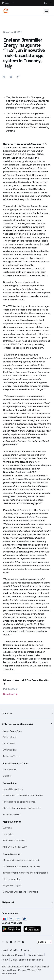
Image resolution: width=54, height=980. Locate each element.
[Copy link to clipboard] (18, 77)
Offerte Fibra (10, 750)
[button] (11, 77)
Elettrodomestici (12, 879)
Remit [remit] (5, 960)
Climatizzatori (10, 769)
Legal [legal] (5, 950)
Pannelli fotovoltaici (13, 789)
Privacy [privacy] (25, 950)
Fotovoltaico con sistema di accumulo (23, 795)
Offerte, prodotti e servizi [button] (17, 724)
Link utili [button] (7, 713)
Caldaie (7, 776)
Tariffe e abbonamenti (15, 840)
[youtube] (11, 942)
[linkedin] (15, 942)
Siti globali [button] (8, 902)
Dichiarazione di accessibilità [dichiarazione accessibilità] (27, 960)
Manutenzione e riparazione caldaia (21, 860)
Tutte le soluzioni (12, 814)
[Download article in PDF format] (27, 694)
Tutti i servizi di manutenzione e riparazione (25, 873)
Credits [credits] (14, 950)
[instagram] (19, 942)
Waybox (7, 828)
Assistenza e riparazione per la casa (22, 866)
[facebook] (3, 942)
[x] (7, 942)
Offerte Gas (9, 743)
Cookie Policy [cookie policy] (36, 955)
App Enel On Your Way (15, 847)
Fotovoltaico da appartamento (19, 802)
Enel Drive (8, 834)
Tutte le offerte (11, 756)
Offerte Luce (10, 737)
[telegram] (23, 942)
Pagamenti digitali (12, 885)
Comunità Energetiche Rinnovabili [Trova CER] (20, 892)
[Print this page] (4, 77)
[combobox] (45, 942)
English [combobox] (42, 942)
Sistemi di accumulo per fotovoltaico (22, 808)
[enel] (6, 11)
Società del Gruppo (12, 955)
